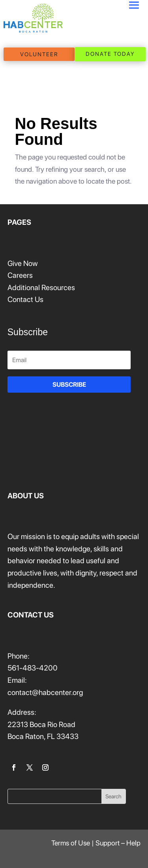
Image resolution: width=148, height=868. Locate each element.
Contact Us (25, 299)
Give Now (23, 263)
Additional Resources (41, 288)
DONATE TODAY (110, 54)
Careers (20, 275)
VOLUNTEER (39, 54)
